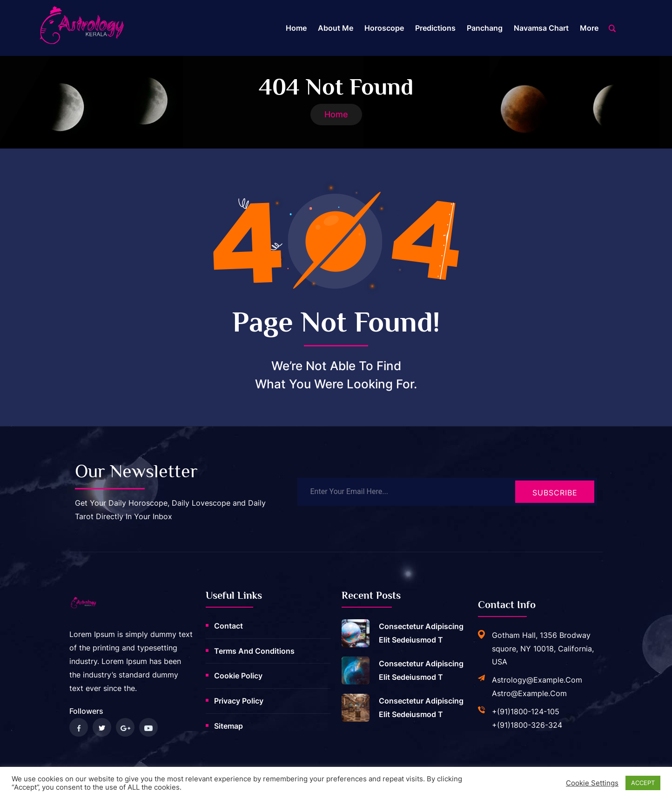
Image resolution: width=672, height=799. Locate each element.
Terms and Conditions (254, 651)
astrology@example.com (537, 680)
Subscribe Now (555, 495)
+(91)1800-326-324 (527, 725)
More (589, 28)
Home (296, 28)
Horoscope (384, 28)
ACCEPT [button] (643, 783)
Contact (228, 626)
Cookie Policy (238, 676)
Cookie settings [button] (592, 783)
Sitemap (228, 726)
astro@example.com (529, 693)
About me (336, 28)
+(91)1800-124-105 (526, 711)
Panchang (485, 28)
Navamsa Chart (541, 28)
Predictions (435, 28)
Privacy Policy (239, 701)
